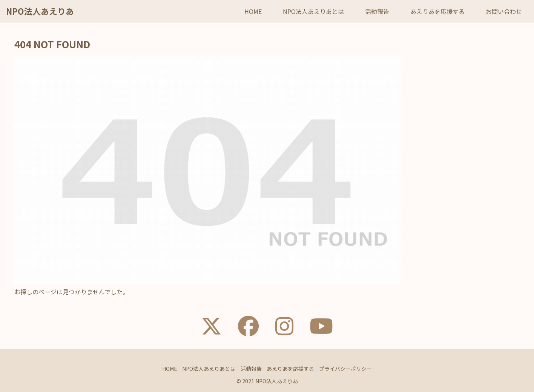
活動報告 (251, 369)
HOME (164, 369)
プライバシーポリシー (351, 369)
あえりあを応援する (293, 369)
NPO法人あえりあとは (206, 369)
